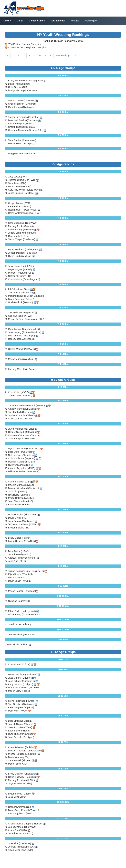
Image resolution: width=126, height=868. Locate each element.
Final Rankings (63, 55)
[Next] (75, 55)
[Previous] (8, 55)
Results (75, 21)
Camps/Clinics (37, 21)
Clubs (20, 21)
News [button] (7, 21)
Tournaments (58, 21)
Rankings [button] (91, 21)
